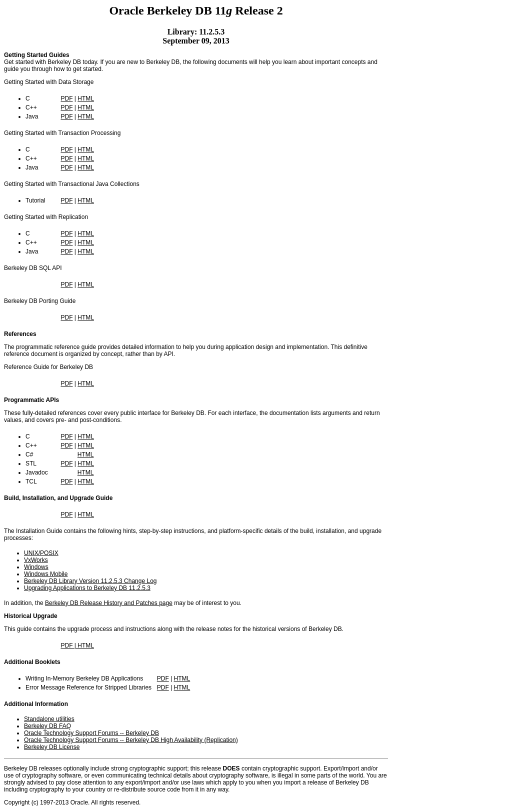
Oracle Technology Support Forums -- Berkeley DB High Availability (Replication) (131, 740)
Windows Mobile (46, 574)
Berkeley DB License (52, 747)
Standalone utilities (49, 719)
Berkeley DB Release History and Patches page (109, 603)
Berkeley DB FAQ (47, 726)
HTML (86, 98)
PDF (66, 98)
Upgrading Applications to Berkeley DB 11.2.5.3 (87, 588)
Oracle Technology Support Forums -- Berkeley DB (91, 733)
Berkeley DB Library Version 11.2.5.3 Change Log (90, 581)
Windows (36, 567)
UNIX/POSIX (41, 553)
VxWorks (36, 560)
